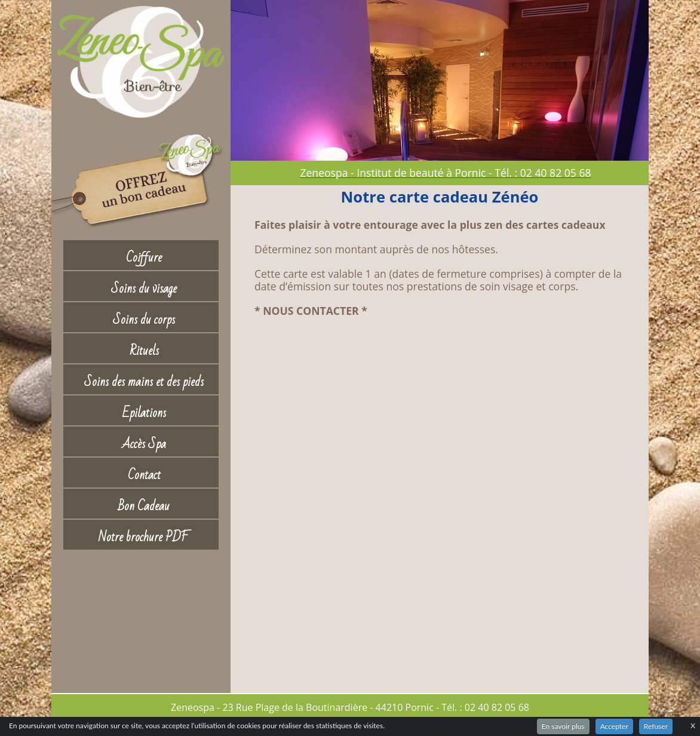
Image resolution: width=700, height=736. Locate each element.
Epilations (144, 413)
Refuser (656, 726)
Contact (144, 475)
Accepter (614, 726)
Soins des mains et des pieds (144, 382)
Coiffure (144, 258)
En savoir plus (563, 726)
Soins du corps (144, 320)
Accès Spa (144, 444)
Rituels (144, 351)
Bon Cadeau (144, 506)
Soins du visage (144, 289)
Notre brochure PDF (144, 537)
